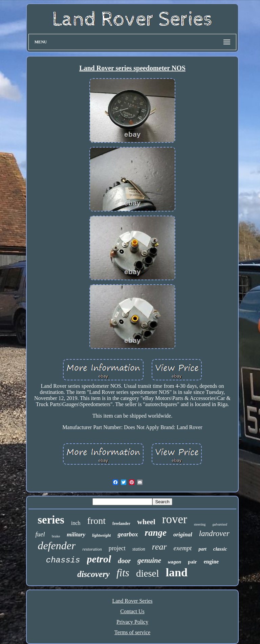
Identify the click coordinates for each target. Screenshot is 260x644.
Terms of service (132, 632)
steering (200, 524)
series (51, 520)
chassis (63, 560)
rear (159, 547)
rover (175, 519)
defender (57, 546)
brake (56, 536)
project (117, 548)
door (124, 561)
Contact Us (132, 611)
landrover (214, 534)
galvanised (220, 524)
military (76, 535)
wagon (175, 562)
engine (211, 562)
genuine (149, 560)
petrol (99, 559)
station (139, 549)
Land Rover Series (132, 601)
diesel (148, 573)
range (156, 533)
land (177, 572)
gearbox (128, 534)
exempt (183, 548)
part (202, 549)
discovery (93, 574)
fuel (40, 534)
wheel (146, 522)
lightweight (101, 535)
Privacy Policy (132, 622)
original (183, 535)
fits (123, 573)
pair (192, 562)
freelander (121, 524)
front (96, 521)
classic (220, 549)
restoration (92, 549)
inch (76, 523)
